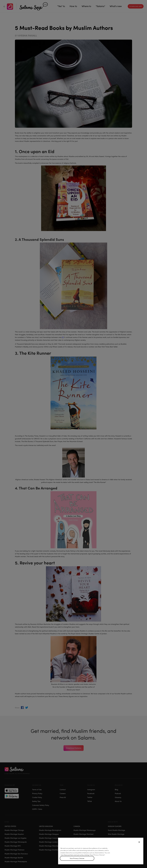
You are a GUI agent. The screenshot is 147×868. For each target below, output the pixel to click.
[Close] (139, 842)
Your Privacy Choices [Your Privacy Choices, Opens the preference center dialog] (77, 858)
